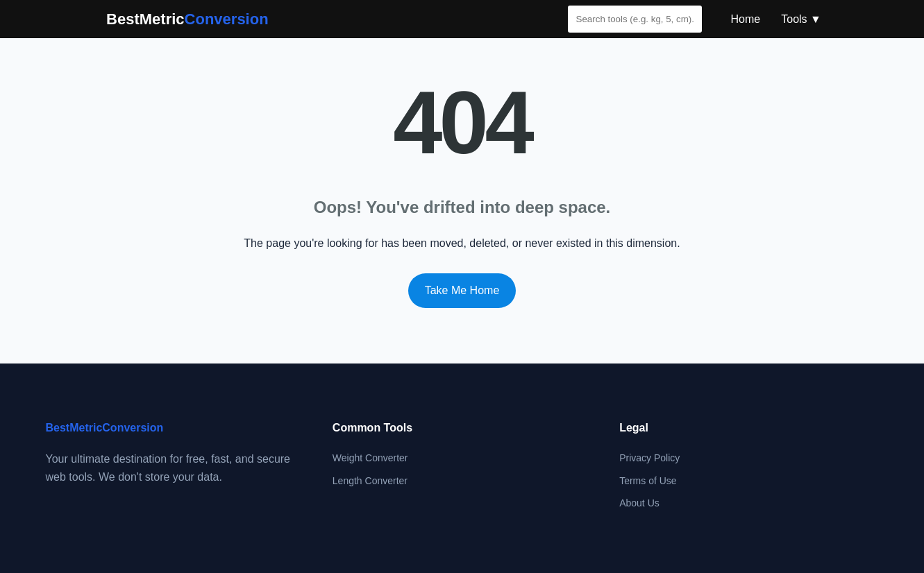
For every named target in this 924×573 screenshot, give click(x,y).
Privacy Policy (649, 458)
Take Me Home (462, 290)
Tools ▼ (801, 19)
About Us (639, 503)
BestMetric (187, 19)
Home (746, 19)
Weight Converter (370, 458)
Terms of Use (648, 481)
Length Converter (370, 481)
